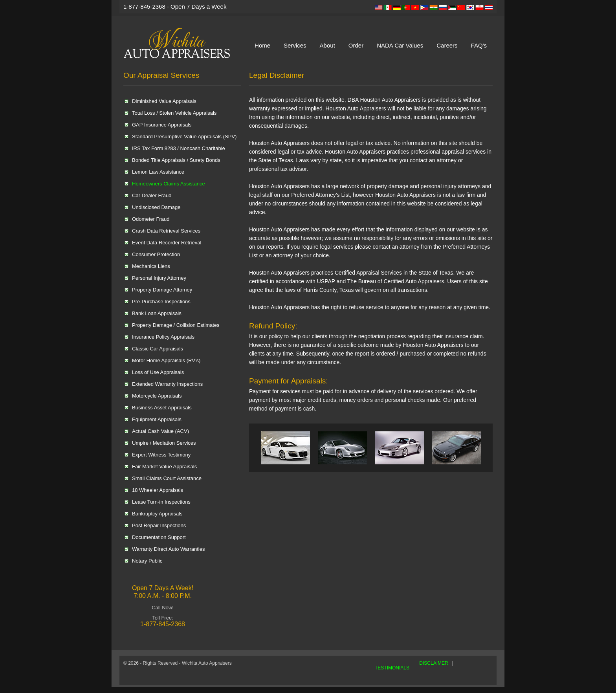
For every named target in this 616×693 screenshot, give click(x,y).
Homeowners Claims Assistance (169, 184)
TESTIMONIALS (392, 668)
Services (295, 45)
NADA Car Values (400, 45)
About (327, 45)
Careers (447, 45)
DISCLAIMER (434, 663)
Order (356, 45)
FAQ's (479, 45)
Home (262, 45)
